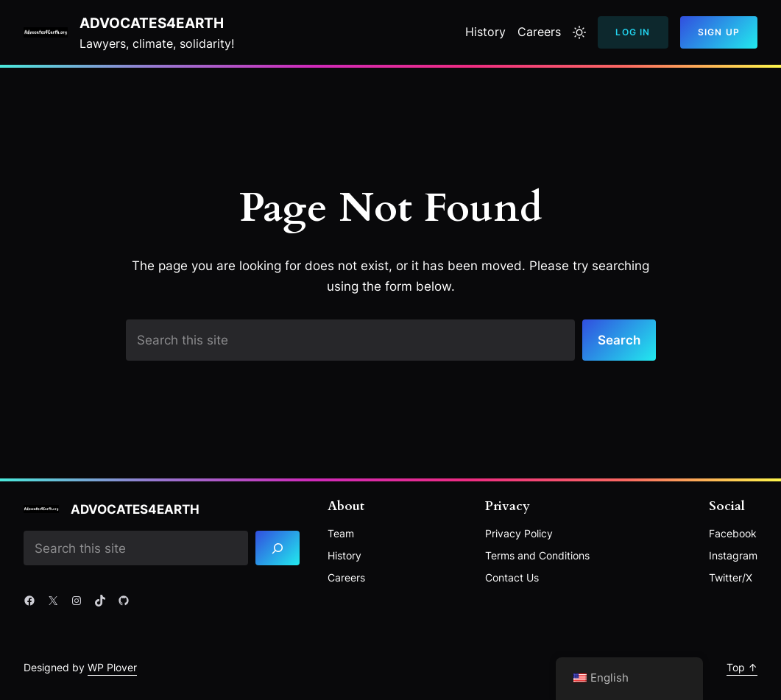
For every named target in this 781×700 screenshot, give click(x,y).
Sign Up (719, 32)
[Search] (278, 548)
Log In (633, 32)
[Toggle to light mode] (579, 32)
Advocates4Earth (152, 23)
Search (619, 340)
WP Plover (112, 667)
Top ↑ (742, 667)
